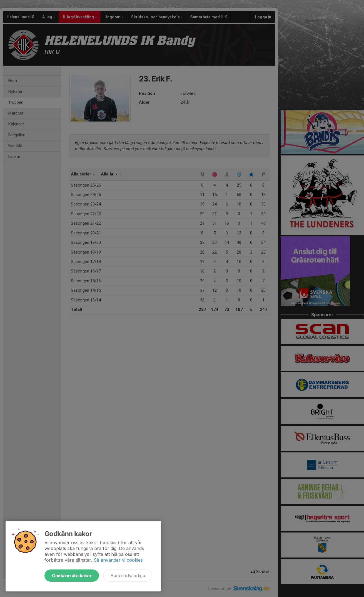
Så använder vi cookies (118, 560)
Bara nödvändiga (128, 576)
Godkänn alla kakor (72, 576)
